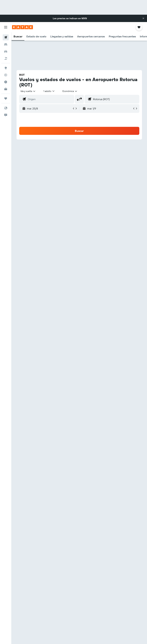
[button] (143, 18)
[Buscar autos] (6, 51)
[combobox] (70, 91)
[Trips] (6, 98)
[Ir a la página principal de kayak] (22, 27)
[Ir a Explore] (6, 68)
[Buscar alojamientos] (6, 44)
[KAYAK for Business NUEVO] (6, 89)
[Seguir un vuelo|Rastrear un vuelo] (6, 75)
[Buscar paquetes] (6, 58)
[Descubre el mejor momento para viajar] (6, 82)
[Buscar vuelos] (6, 37)
